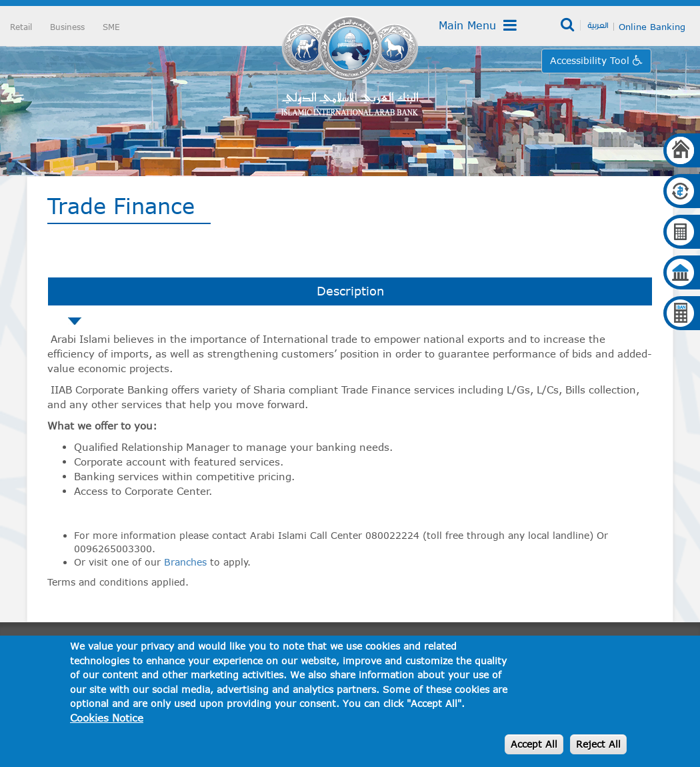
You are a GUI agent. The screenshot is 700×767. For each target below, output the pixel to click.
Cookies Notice (107, 718)
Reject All (598, 744)
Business (67, 27)
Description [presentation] (350, 291)
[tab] (350, 291)
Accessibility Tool (591, 60)
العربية (598, 25)
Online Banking (652, 27)
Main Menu (478, 25)
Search (568, 25)
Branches (185, 562)
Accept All (534, 744)
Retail (21, 27)
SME (111, 27)
